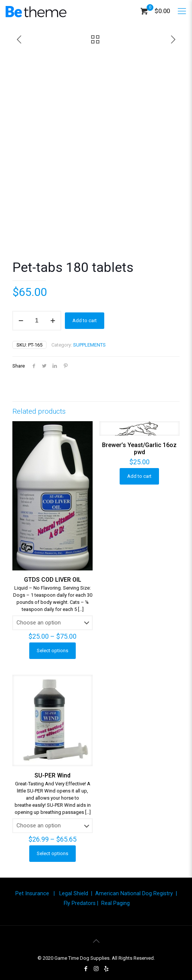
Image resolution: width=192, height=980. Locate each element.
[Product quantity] (37, 321)
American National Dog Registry (134, 893)
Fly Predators (80, 903)
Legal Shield (74, 893)
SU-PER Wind (52, 775)
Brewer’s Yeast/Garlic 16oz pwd (139, 449)
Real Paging (115, 903)
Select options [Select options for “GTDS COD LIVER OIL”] (52, 651)
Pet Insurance (32, 893)
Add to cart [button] (139, 476)
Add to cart (85, 320)
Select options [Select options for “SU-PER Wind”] (52, 853)
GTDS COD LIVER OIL (53, 580)
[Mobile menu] (182, 11)
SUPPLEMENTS (89, 345)
